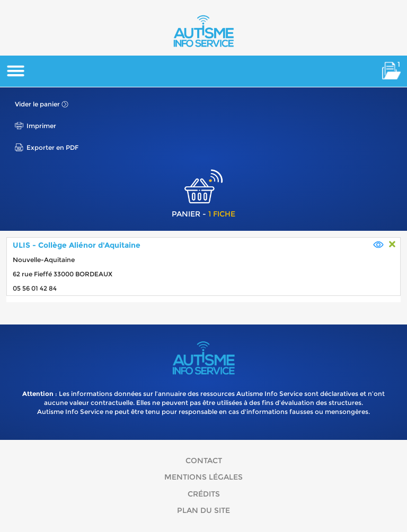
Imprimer (41, 126)
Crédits (204, 494)
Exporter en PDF (52, 147)
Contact (204, 461)
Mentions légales (203, 477)
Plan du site (203, 510)
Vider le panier (37, 104)
